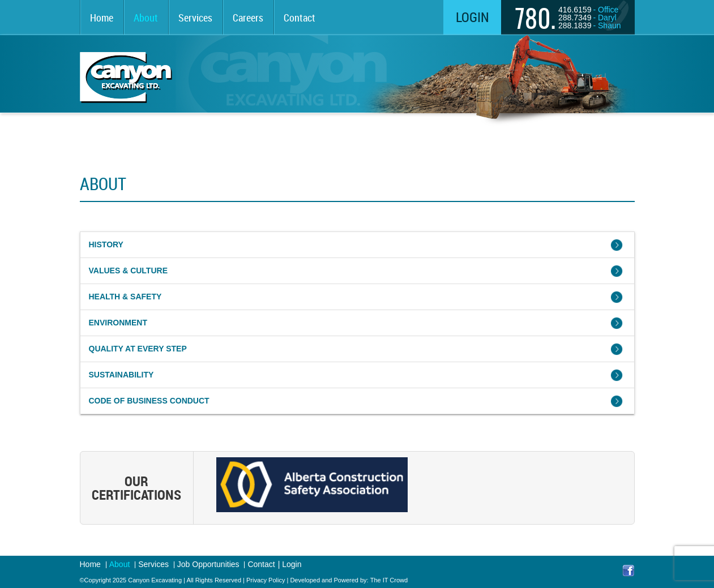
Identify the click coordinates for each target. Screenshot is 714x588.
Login (473, 17)
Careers (248, 18)
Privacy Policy (266, 580)
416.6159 (575, 10)
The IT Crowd (389, 580)
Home (102, 18)
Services (195, 18)
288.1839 (575, 25)
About (146, 18)
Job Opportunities (208, 565)
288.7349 (575, 18)
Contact (300, 18)
